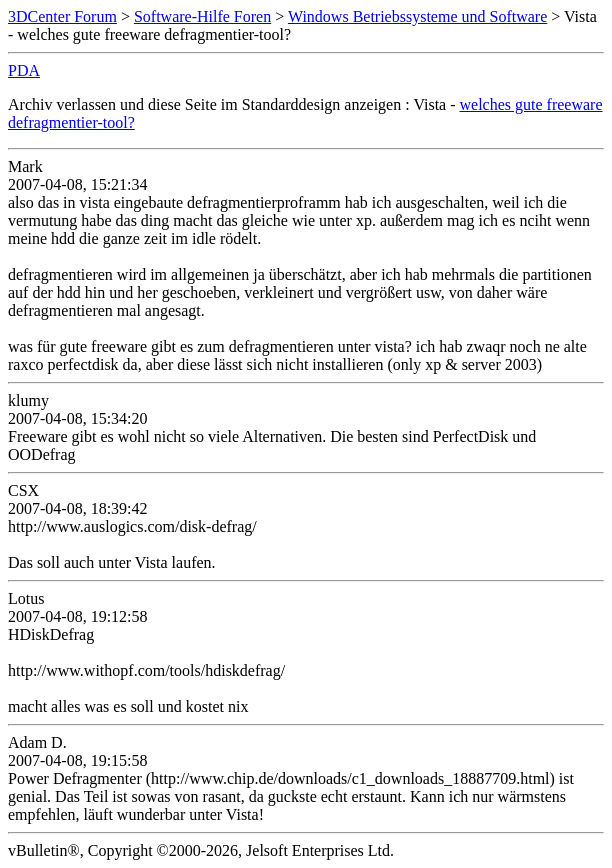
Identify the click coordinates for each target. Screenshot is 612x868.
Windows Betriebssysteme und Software (417, 16)
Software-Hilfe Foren (202, 16)
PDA (24, 70)
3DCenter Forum (62, 16)
